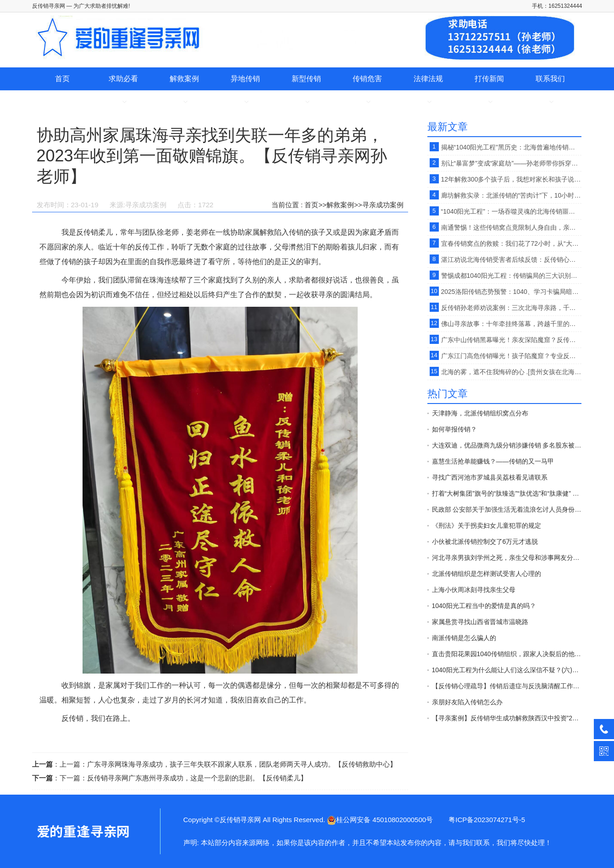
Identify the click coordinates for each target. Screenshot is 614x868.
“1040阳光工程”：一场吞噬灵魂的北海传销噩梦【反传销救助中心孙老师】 (511, 211)
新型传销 (306, 79)
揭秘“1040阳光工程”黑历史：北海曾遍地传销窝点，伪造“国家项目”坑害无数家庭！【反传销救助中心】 (511, 147)
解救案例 (184, 79)
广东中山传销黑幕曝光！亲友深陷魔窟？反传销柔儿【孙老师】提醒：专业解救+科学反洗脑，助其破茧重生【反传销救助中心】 (511, 340)
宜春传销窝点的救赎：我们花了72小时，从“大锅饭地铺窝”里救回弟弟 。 (511, 243)
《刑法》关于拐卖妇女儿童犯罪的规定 (487, 525)
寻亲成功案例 (383, 205)
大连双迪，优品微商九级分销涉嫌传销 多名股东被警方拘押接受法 (507, 445)
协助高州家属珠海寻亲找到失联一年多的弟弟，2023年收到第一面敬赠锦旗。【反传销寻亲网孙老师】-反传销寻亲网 (83, 831)
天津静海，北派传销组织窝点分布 (480, 413)
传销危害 (367, 79)
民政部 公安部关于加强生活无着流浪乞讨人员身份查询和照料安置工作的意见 (507, 509)
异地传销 (245, 79)
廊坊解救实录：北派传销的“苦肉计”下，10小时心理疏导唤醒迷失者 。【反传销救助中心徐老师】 (511, 195)
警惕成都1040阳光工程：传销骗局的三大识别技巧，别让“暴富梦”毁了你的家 (511, 276)
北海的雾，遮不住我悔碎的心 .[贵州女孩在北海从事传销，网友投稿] (511, 372)
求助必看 (123, 79)
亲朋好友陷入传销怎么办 (467, 702)
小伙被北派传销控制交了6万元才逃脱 (485, 542)
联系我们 (550, 79)
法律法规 (428, 79)
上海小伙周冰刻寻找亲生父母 (474, 590)
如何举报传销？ (454, 429)
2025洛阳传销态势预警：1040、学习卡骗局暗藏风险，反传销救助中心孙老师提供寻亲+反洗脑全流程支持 (511, 292)
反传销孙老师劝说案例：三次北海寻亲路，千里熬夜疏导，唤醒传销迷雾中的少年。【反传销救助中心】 (511, 308)
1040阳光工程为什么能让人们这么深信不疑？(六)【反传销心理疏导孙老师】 (507, 670)
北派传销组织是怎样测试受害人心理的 (487, 574)
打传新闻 (489, 79)
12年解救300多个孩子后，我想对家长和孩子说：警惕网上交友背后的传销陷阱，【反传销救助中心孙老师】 (511, 179)
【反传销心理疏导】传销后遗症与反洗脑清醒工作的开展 (507, 686)
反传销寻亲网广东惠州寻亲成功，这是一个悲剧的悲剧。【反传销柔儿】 (197, 778)
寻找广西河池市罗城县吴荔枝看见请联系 (490, 477)
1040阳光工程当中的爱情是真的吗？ (484, 606)
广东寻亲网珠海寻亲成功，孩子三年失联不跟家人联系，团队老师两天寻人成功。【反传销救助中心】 (242, 764)
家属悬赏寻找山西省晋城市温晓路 (480, 622)
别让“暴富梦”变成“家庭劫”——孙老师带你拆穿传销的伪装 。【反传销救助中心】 (511, 163)
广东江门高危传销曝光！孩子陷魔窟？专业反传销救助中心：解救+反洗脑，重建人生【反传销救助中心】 (511, 356)
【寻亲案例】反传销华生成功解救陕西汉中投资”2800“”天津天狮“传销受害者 (507, 718)
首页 (62, 79)
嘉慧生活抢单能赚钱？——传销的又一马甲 (493, 461)
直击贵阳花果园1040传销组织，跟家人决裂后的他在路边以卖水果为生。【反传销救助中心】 (507, 654)
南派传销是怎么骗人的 (464, 638)
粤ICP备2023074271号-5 (487, 820)
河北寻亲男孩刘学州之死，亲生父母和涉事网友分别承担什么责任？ (507, 558)
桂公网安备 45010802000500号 (380, 820)
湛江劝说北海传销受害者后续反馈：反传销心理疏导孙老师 (511, 260)
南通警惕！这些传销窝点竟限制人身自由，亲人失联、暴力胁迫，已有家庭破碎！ (511, 227)
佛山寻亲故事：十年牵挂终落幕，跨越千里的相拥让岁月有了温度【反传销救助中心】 (511, 324)
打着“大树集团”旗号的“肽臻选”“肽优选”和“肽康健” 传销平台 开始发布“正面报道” (507, 493)
